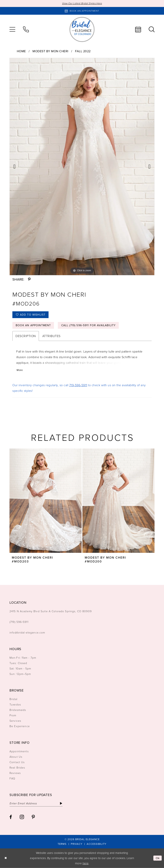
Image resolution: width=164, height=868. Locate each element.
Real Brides (17, 768)
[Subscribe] (61, 803)
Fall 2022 (83, 51)
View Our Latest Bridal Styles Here (82, 3)
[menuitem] (12, 29)
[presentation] (46, 501)
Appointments (19, 751)
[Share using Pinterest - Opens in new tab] (29, 279)
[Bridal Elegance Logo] (82, 29)
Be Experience (20, 726)
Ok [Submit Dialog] (158, 858)
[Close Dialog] (6, 858)
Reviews (15, 773)
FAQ (12, 779)
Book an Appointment (33, 325)
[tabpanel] (82, 167)
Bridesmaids (18, 710)
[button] (12, 29)
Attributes (51, 336)
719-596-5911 (78, 385)
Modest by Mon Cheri (50, 51)
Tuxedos (15, 705)
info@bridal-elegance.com (27, 633)
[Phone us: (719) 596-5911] (26, 29)
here (86, 863)
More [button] (20, 370)
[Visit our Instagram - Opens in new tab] (22, 817)
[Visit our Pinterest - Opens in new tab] (33, 817)
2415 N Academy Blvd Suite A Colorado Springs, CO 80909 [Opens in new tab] (51, 611)
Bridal (13, 699)
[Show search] (152, 29)
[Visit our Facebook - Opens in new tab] (11, 817)
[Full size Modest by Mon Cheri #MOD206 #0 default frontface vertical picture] (82, 167)
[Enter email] (36, 803)
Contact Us (17, 762)
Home (21, 51)
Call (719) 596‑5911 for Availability (89, 325)
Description (26, 336)
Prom (13, 715)
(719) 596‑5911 (19, 622)
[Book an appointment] (82, 11)
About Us (16, 757)
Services (15, 721)
